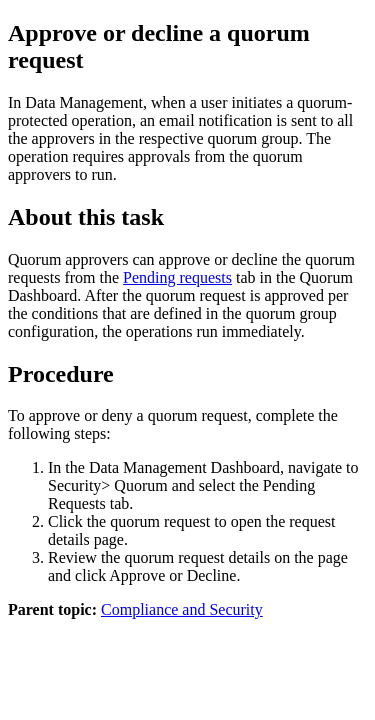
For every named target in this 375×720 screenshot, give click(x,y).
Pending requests (177, 277)
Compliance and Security (182, 609)
